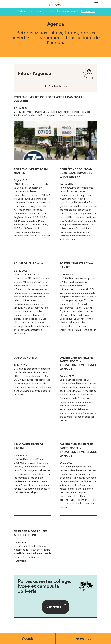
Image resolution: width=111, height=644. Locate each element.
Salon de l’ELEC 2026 (29, 264)
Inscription (54, 607)
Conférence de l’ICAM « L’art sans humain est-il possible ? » (77, 173)
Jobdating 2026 (26, 358)
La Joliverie (55, 4)
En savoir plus (88, 12)
